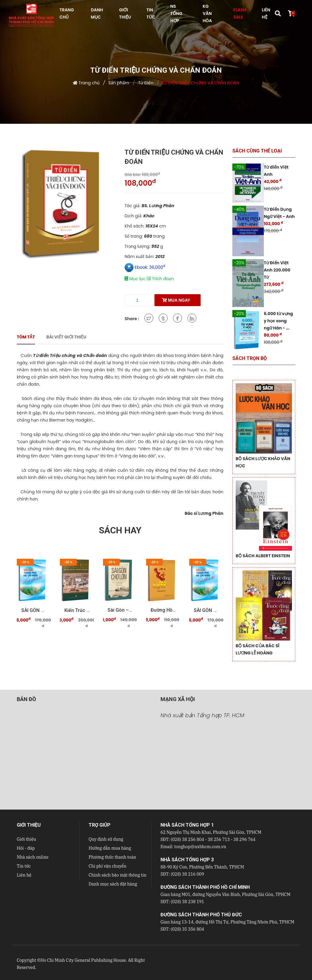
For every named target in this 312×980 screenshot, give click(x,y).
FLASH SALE (240, 13)
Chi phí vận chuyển (107, 866)
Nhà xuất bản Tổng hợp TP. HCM (202, 715)
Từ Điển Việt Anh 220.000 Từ (277, 270)
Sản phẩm (119, 83)
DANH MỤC (97, 13)
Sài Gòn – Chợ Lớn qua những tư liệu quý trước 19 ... (120, 610)
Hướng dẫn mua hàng (110, 848)
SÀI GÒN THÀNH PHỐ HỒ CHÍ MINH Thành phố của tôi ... (34, 610)
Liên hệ (24, 875)
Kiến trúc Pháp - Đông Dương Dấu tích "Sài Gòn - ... (77, 610)
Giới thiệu (26, 839)
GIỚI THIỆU (125, 13)
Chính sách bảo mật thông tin (118, 875)
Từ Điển (145, 83)
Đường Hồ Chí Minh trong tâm (163, 610)
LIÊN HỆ (266, 13)
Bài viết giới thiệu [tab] (66, 337)
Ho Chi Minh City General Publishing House (83, 960)
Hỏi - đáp (26, 848)
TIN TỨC (151, 13)
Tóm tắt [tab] (26, 337)
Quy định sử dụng (106, 839)
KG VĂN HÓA (207, 13)
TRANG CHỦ (67, 13)
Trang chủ (89, 83)
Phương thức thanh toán (112, 857)
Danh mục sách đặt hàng (113, 884)
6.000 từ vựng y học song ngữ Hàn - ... (278, 321)
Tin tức (24, 866)
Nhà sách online (33, 857)
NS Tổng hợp (176, 13)
